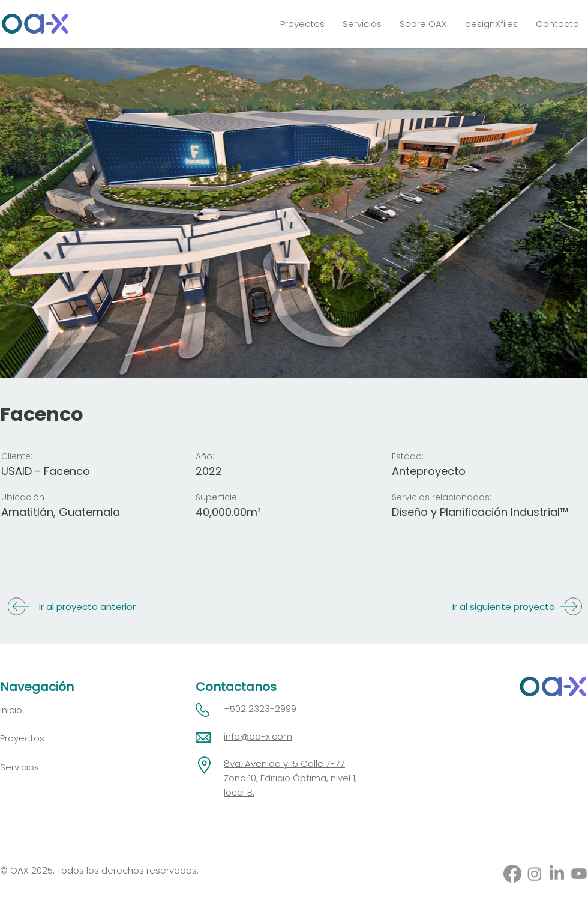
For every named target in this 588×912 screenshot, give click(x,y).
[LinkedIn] (557, 874)
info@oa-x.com (258, 736)
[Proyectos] (41, 738)
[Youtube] (579, 874)
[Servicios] (41, 767)
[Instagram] (535, 874)
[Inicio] (41, 710)
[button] (362, 24)
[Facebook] (512, 874)
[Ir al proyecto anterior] (72, 607)
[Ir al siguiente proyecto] (516, 607)
